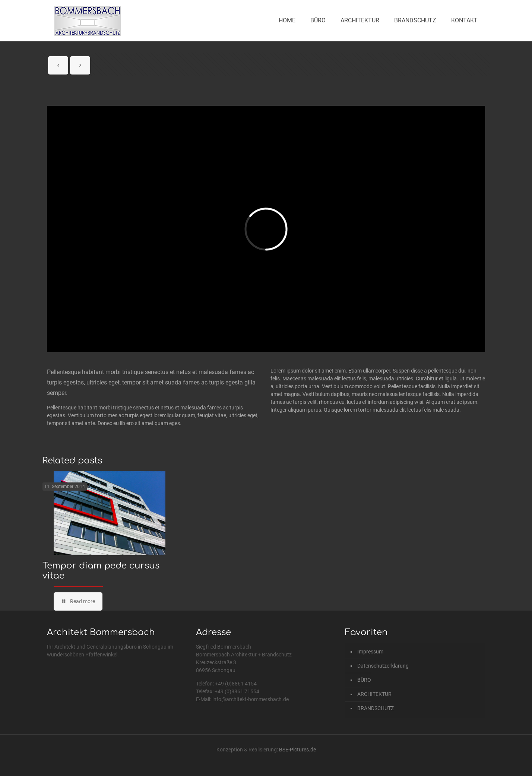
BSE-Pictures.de (297, 750)
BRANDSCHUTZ (376, 708)
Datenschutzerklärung (383, 666)
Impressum (370, 652)
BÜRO (364, 680)
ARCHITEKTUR (374, 694)
